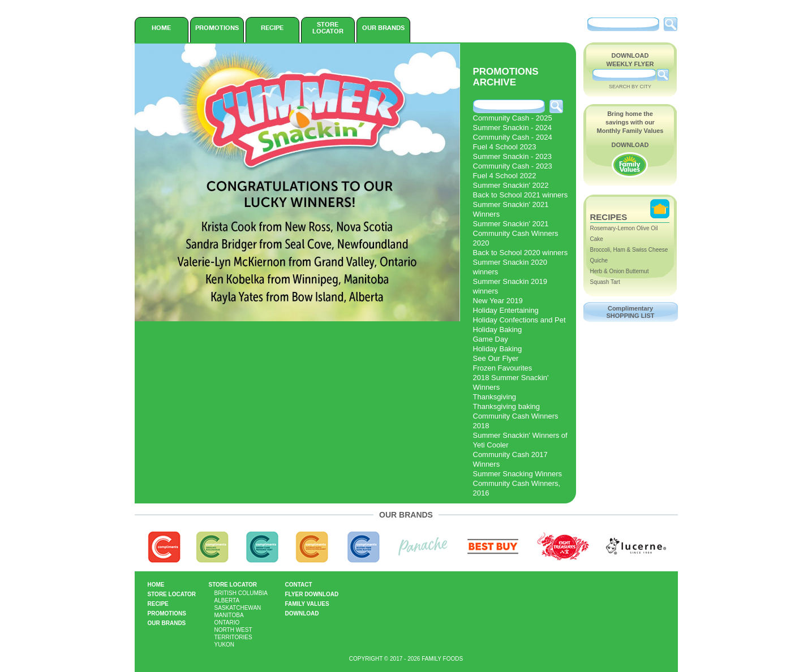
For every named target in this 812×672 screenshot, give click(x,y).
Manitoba (229, 615)
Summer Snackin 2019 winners (510, 286)
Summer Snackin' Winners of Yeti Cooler (520, 440)
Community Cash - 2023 (513, 166)
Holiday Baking (498, 329)
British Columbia (241, 593)
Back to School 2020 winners (521, 253)
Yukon (225, 645)
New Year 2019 (498, 301)
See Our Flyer (496, 358)
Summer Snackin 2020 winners (510, 267)
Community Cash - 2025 (513, 118)
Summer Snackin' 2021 (511, 224)
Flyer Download (312, 594)
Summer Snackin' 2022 (511, 185)
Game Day (491, 339)
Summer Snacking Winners (518, 474)
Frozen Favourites (503, 368)
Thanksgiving (495, 397)
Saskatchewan (238, 608)
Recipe (272, 28)
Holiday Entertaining (506, 310)
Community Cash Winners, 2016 (517, 488)
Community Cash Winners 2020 (516, 238)
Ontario (227, 623)
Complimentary (631, 312)
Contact (299, 585)
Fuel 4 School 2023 (505, 147)
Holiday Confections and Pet (519, 320)
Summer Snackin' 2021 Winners (511, 209)
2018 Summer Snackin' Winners (511, 382)
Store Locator (328, 28)
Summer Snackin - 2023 (512, 156)
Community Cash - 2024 (513, 137)
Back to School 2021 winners (521, 195)
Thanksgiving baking (507, 406)
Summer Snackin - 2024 (512, 128)
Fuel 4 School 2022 (505, 176)
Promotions (217, 28)
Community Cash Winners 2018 (516, 421)
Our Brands (383, 28)
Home (161, 28)
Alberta (227, 600)
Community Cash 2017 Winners (510, 459)
